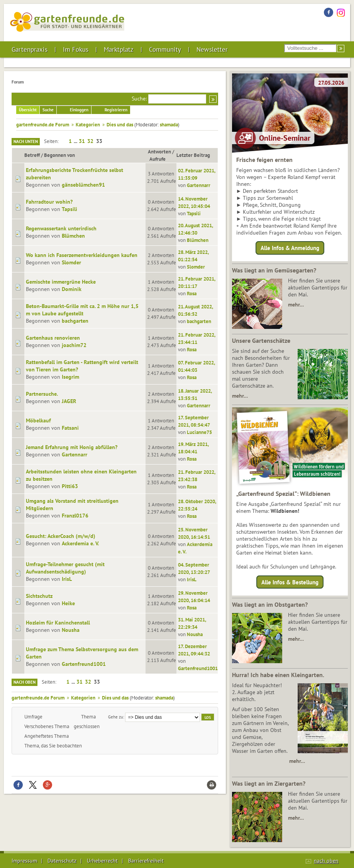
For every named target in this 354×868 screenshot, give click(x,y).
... (76, 141)
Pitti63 (70, 486)
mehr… (296, 305)
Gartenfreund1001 (84, 664)
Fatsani (70, 428)
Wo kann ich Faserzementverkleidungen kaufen (82, 255)
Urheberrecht (102, 861)
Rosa (192, 293)
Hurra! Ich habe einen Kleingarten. (278, 675)
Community (165, 49)
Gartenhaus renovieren (53, 338)
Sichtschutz (39, 596)
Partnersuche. (42, 394)
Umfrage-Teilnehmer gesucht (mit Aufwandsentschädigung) (65, 568)
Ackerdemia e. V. (80, 543)
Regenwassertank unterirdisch (61, 228)
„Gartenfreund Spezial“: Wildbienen (283, 494)
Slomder (71, 262)
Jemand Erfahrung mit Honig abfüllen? (72, 447)
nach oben (326, 861)
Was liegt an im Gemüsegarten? (274, 270)
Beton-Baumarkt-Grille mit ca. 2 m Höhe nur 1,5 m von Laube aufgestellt (82, 310)
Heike (68, 603)
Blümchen (73, 236)
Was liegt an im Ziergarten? (269, 783)
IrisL (67, 579)
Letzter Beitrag (193, 155)
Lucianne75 (199, 432)
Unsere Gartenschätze (261, 340)
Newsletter (212, 49)
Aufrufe (161, 159)
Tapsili (69, 209)
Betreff (32, 155)
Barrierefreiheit (146, 861)
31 (82, 141)
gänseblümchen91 (83, 185)
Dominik (72, 289)
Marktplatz (119, 49)
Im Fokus (76, 49)
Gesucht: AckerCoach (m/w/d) (61, 536)
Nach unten (26, 141)
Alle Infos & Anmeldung (290, 248)
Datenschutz (62, 861)
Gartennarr (199, 185)
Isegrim (70, 377)
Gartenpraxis (30, 49)
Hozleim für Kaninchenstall (58, 623)
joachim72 (74, 345)
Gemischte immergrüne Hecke (61, 282)
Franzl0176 (75, 516)
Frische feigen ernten (264, 160)
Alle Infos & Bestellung (290, 582)
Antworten (159, 151)
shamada (169, 124)
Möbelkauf (38, 420)
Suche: (139, 99)
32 (90, 141)
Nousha (71, 630)
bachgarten (75, 321)
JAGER (69, 401)
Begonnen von (59, 155)
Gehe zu (116, 717)
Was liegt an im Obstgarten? (270, 604)
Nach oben (25, 682)
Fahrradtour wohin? (49, 202)
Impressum (24, 861)
